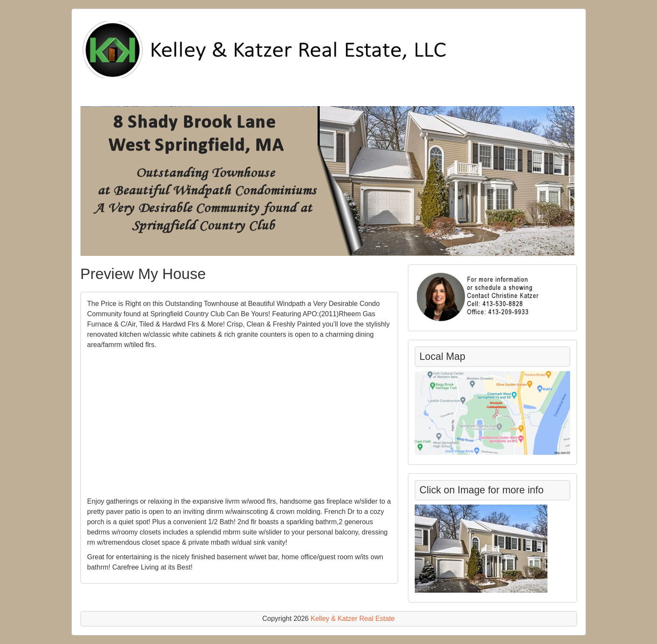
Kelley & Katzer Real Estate (353, 619)
